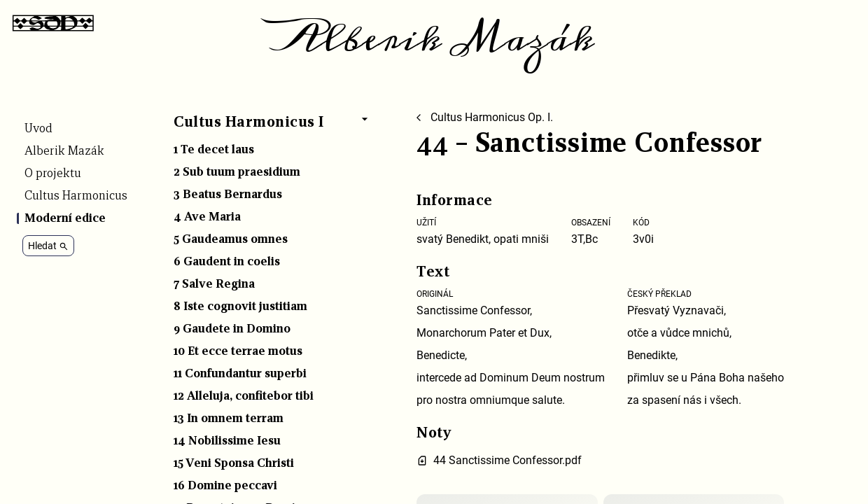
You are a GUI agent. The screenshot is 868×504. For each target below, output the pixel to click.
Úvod (38, 129)
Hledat (48, 246)
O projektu (53, 174)
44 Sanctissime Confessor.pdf (507, 460)
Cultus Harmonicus (76, 196)
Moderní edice (65, 218)
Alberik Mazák (434, 39)
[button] (273, 125)
